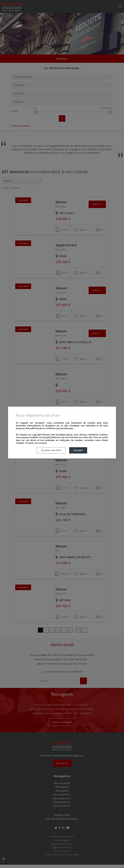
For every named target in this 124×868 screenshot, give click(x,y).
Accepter (78, 450)
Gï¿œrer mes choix (51, 450)
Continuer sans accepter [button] (36, 443)
